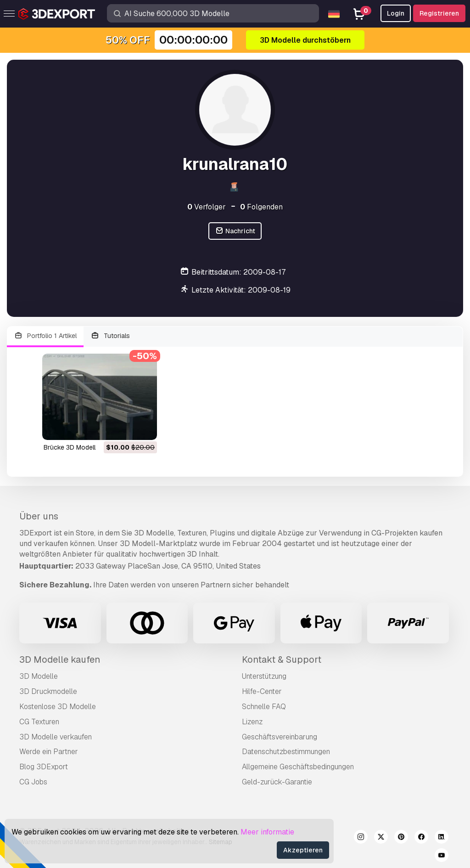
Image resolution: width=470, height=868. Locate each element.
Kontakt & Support (282, 659)
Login (396, 13)
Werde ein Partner (49, 752)
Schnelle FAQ (264, 707)
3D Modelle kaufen (60, 659)
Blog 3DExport (44, 767)
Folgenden (261, 207)
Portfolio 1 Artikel (45, 336)
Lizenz (252, 722)
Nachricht (235, 231)
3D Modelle (39, 676)
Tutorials (111, 336)
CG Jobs (33, 782)
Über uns (39, 516)
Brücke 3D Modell (70, 447)
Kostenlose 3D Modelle (58, 707)
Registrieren (439, 13)
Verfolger (207, 207)
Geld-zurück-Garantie (277, 782)
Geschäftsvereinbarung (280, 737)
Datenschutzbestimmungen (286, 752)
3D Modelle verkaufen (56, 737)
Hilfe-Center (262, 691)
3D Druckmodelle (48, 691)
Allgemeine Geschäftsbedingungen (298, 767)
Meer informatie (267, 832)
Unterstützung (264, 676)
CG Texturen (39, 722)
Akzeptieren (303, 850)
